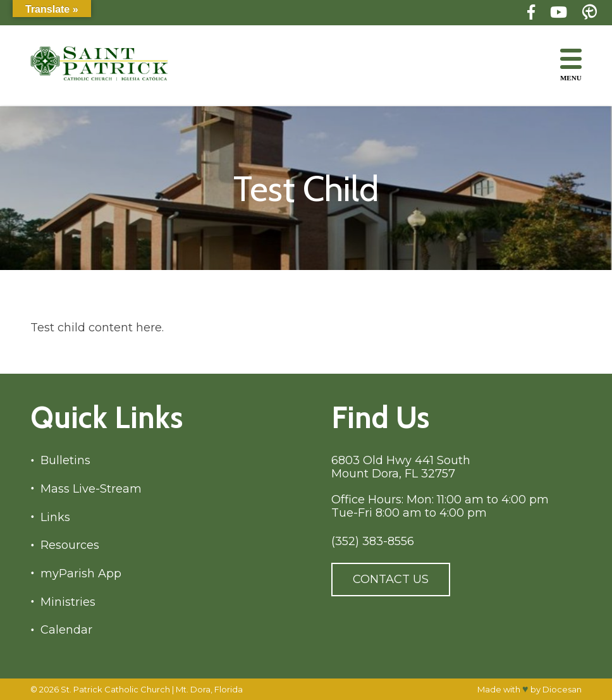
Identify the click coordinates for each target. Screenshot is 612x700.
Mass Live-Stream (91, 489)
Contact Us (391, 579)
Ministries (68, 602)
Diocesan (562, 689)
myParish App (81, 574)
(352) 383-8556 (373, 542)
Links (55, 518)
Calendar (66, 630)
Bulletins (65, 461)
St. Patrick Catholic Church (115, 689)
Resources (70, 545)
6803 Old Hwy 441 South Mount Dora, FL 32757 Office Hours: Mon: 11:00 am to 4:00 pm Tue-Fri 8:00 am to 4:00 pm (440, 487)
